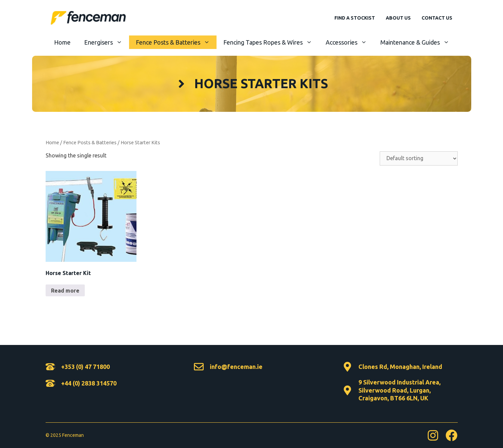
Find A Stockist (355, 18)
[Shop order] (419, 158)
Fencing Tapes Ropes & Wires (271, 42)
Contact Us (437, 18)
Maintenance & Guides (418, 42)
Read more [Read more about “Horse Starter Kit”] (65, 291)
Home (62, 42)
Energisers (107, 42)
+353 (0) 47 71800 (85, 367)
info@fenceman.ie (236, 367)
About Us (398, 18)
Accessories (350, 42)
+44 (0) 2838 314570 (89, 383)
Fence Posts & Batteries (176, 42)
